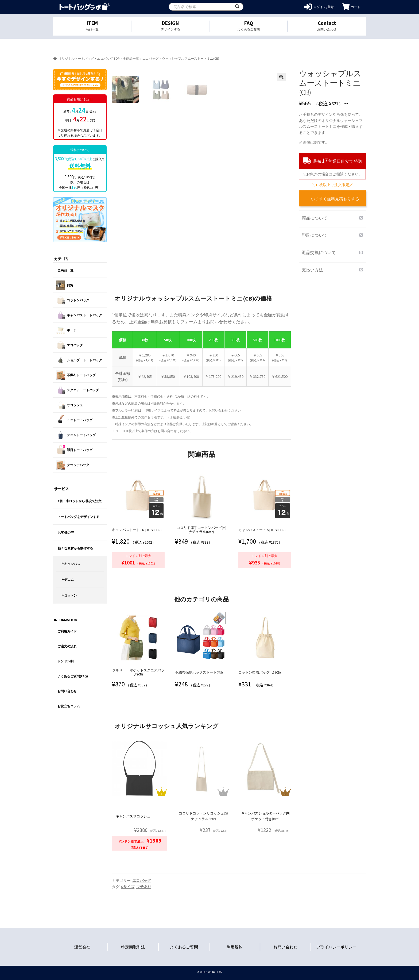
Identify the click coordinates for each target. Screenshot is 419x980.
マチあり (144, 887)
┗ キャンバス (70, 564)
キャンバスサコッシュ (133, 816)
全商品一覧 (131, 58)
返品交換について (332, 252)
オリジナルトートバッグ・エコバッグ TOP (89, 58)
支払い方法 (332, 270)
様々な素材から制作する (75, 548)
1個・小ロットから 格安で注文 (80, 501)
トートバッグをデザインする (79, 517)
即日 (68, 120)
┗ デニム (67, 580)
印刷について (332, 235)
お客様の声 (66, 533)
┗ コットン (69, 595)
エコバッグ (150, 58)
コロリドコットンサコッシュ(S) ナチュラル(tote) (203, 816)
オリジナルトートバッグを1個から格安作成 (85, 7)
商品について (332, 218)
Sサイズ (128, 887)
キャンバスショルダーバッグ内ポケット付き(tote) (265, 816)
